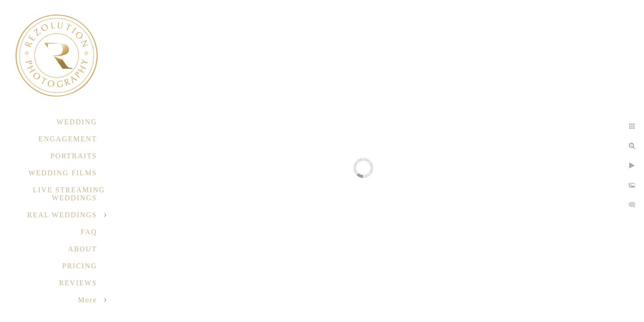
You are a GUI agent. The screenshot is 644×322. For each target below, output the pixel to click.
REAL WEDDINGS (62, 215)
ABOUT (83, 249)
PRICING (80, 266)
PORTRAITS (74, 156)
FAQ (89, 232)
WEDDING (77, 122)
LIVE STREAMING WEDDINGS (69, 194)
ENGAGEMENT (68, 139)
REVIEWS (78, 283)
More (87, 300)
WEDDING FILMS (63, 173)
